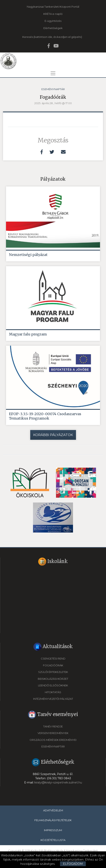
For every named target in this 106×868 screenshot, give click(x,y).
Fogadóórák (53, 665)
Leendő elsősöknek (53, 685)
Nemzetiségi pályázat (28, 255)
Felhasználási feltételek (53, 820)
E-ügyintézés (53, 21)
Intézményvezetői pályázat (53, 699)
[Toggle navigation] (53, 73)
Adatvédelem (53, 810)
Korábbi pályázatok (53, 435)
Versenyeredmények (53, 733)
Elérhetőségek (53, 28)
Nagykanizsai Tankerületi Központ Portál (53, 7)
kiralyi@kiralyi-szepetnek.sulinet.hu (58, 782)
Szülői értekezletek (53, 672)
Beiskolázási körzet (53, 679)
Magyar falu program (28, 334)
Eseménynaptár (53, 89)
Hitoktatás (53, 692)
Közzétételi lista (53, 840)
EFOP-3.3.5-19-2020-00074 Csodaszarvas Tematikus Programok (45, 416)
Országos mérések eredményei (53, 740)
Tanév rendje (53, 726)
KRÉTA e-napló (53, 14)
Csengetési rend (53, 659)
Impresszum (53, 830)
